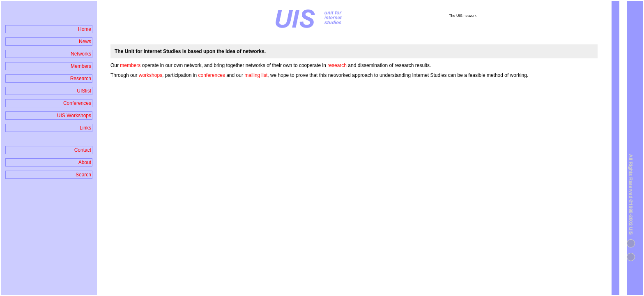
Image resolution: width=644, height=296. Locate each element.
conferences (211, 75)
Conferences (77, 103)
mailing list (256, 75)
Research (81, 79)
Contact (83, 150)
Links (85, 128)
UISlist (84, 91)
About (85, 162)
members (131, 65)
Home (85, 29)
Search (83, 175)
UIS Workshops (74, 116)
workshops (151, 75)
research (338, 65)
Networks (81, 54)
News (85, 42)
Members (81, 66)
